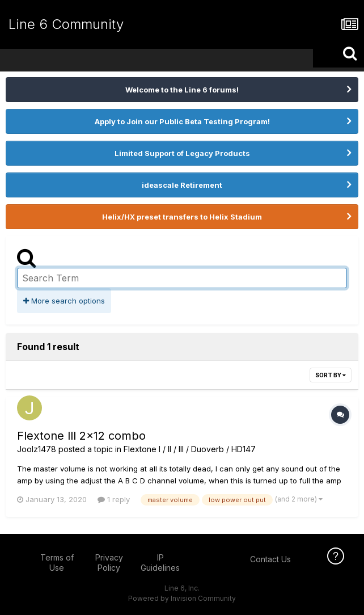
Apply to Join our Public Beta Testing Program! (182, 121)
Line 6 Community (66, 24)
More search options (64, 301)
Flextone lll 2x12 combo (81, 436)
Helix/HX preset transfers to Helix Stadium (182, 217)
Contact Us (270, 559)
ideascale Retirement (182, 185)
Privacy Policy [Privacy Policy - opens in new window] (109, 563)
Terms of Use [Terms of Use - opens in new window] (57, 563)
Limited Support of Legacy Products (182, 153)
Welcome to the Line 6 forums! (182, 90)
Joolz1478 (37, 449)
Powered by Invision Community (182, 598)
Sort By (331, 375)
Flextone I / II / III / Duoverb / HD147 (190, 449)
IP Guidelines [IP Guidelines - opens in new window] (160, 563)
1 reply (114, 499)
